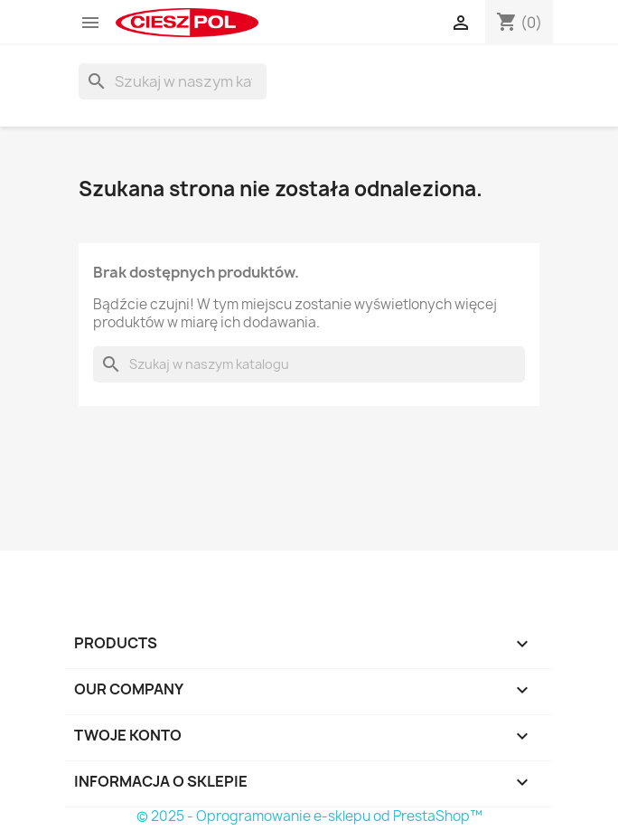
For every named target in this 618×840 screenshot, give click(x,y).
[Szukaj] (173, 81)
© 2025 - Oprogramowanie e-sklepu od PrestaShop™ (309, 816)
